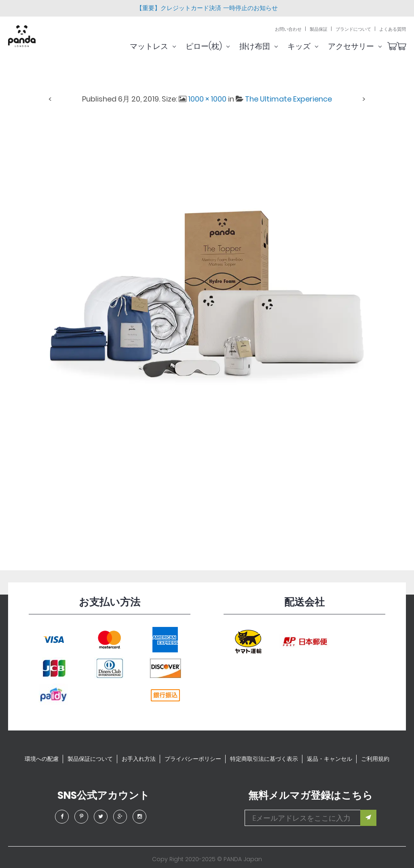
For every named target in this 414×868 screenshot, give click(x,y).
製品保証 (319, 29)
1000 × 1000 (207, 99)
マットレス (163, 46)
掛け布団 (269, 46)
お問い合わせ (288, 29)
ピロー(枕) (218, 46)
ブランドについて (353, 29)
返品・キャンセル (330, 759)
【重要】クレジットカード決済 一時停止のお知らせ (207, 8)
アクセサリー (365, 46)
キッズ (313, 46)
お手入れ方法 (139, 759)
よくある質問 (393, 29)
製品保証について (90, 759)
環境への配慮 (42, 759)
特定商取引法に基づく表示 (264, 759)
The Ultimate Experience (288, 99)
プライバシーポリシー (193, 759)
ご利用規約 (375, 759)
